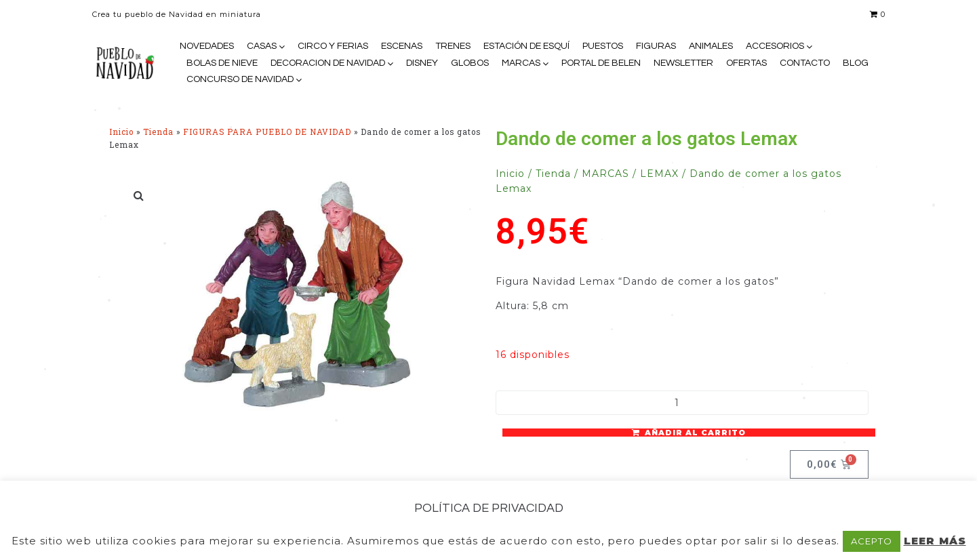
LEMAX (659, 174)
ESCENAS (402, 46)
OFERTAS (746, 63)
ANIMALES (711, 46)
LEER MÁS (935, 541)
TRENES (453, 46)
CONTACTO (805, 63)
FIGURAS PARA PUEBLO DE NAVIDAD (267, 132)
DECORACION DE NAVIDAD (328, 63)
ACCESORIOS (775, 46)
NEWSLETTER (683, 63)
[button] (140, 195)
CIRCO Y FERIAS (333, 46)
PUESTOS (603, 46)
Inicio (121, 132)
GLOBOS (470, 63)
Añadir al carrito (695, 433)
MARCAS (521, 63)
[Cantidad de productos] (682, 403)
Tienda (158, 132)
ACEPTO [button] (872, 541)
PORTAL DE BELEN (601, 63)
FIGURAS (656, 46)
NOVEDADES (207, 46)
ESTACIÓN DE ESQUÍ (526, 46)
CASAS (262, 46)
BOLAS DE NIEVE (222, 63)
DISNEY (422, 63)
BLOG (856, 63)
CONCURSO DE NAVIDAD (240, 79)
